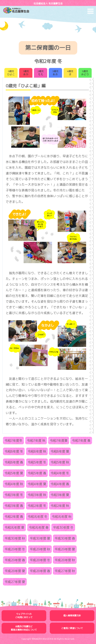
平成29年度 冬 (15, 549)
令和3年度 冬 (14, 495)
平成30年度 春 (65, 538)
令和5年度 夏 (14, 473)
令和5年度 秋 (60, 462)
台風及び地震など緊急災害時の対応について (24, 628)
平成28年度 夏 (15, 571)
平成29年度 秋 (40, 549)
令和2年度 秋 (60, 506)
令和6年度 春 (14, 462)
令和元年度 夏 (14, 527)
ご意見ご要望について (72, 628)
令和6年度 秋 (37, 451)
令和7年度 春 (81, 441)
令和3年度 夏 (60, 495)
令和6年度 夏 (60, 451)
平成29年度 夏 (65, 549)
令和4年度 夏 (37, 484)
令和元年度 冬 (38, 517)
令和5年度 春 (37, 473)
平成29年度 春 (15, 560)
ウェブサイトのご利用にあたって (24, 616)
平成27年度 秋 (65, 571)
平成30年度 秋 (15, 538)
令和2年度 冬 (37, 506)
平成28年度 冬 (40, 560)
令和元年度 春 (39, 527)
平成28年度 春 (40, 571)
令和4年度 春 (60, 484)
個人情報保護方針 (72, 616)
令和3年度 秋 (37, 495)
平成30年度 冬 (63, 527)
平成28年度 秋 (65, 560)
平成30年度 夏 (40, 538)
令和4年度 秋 (14, 484)
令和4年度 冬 (60, 473)
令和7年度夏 (59, 441)
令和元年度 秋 (62, 517)
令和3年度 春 (14, 506)
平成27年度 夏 (15, 582)
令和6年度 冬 (14, 451)
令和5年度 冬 (37, 462)
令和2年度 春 (14, 517)
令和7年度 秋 (36, 441)
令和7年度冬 (13, 441)
